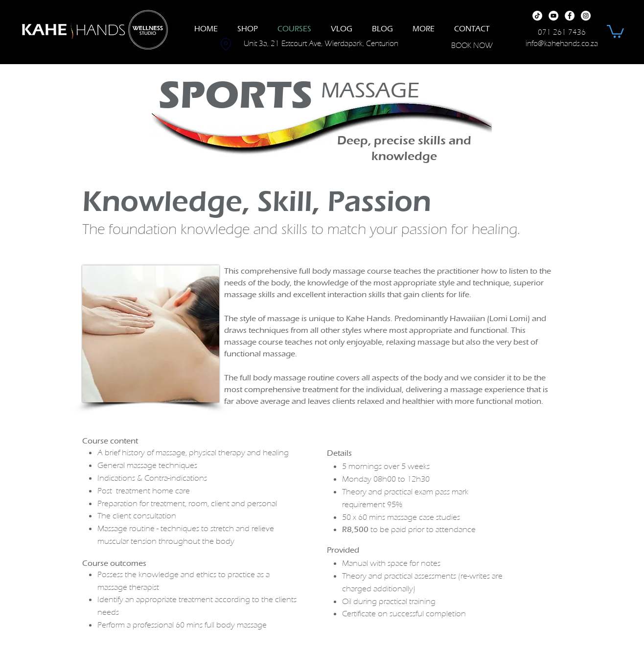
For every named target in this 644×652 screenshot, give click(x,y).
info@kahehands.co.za (562, 44)
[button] (615, 31)
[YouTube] (553, 16)
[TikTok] (537, 16)
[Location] (226, 44)
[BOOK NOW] (472, 45)
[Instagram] (586, 16)
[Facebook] (570, 16)
